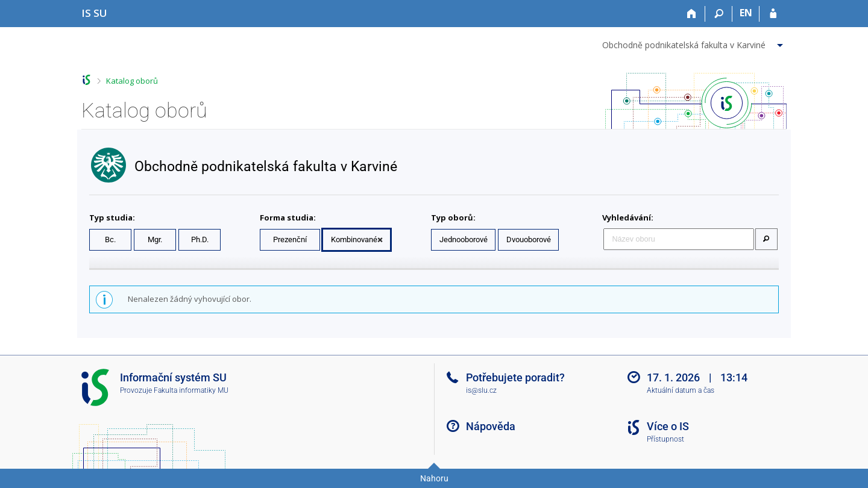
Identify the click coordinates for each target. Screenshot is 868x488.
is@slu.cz (481, 390)
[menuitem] (694, 43)
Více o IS (668, 426)
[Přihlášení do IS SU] (773, 14)
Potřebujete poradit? (515, 377)
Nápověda (491, 426)
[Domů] (692, 14)
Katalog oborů (132, 81)
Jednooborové (464, 239)
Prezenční (290, 239)
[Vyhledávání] (719, 14)
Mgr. (155, 239)
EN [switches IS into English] (746, 13)
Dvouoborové (529, 239)
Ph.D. (200, 239)
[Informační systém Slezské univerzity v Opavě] (94, 13)
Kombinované (354, 239)
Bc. (110, 239)
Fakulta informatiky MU (191, 390)
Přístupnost (665, 439)
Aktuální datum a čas (681, 390)
